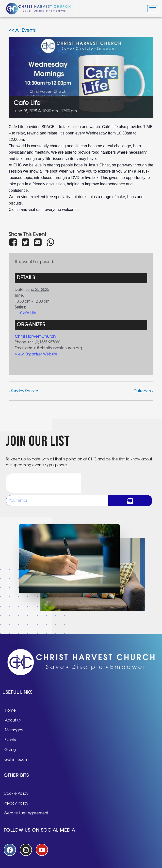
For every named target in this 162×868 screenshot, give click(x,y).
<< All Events (22, 30)
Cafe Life (28, 313)
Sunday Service (23, 391)
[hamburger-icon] (153, 9)
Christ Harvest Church (35, 337)
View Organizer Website (36, 354)
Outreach (143, 391)
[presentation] (43, 483)
